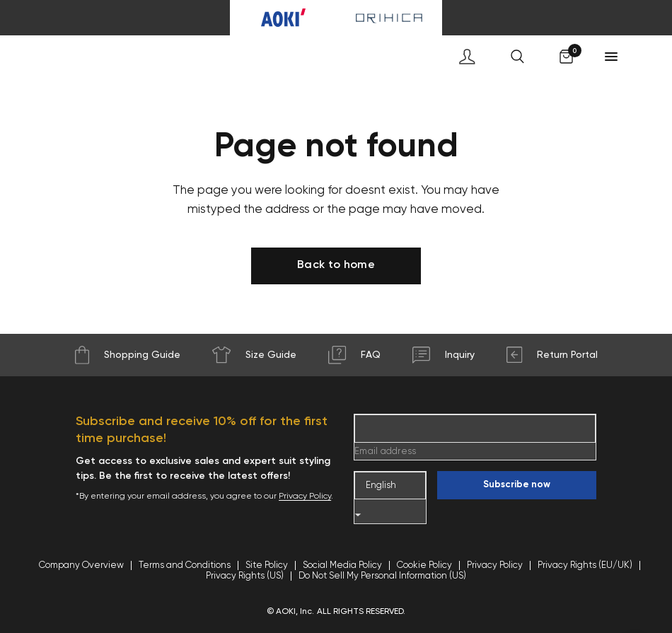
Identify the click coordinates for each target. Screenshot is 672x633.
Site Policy (267, 565)
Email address (385, 452)
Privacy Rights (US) (245, 576)
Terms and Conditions (185, 565)
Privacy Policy (305, 496)
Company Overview (81, 565)
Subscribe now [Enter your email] (517, 485)
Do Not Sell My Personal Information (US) (382, 576)
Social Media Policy (342, 565)
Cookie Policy (424, 565)
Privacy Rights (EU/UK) (585, 565)
